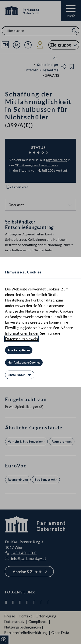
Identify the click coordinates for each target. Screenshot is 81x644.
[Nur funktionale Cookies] (24, 362)
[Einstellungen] (20, 375)
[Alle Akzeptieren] (19, 350)
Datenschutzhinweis (21, 339)
